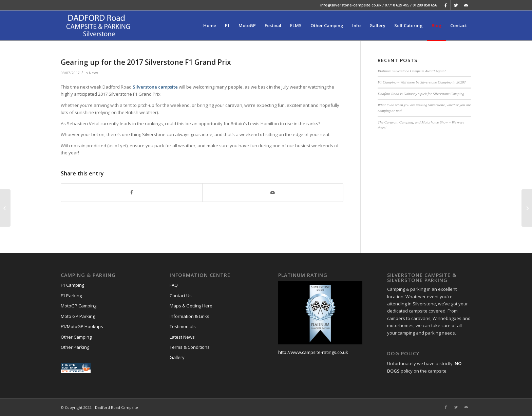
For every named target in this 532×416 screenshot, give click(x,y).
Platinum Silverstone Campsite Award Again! (412, 71)
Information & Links (189, 316)
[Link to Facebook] (446, 5)
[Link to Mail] (466, 5)
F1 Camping (72, 285)
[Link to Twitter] (456, 5)
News (93, 73)
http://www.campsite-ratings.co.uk (313, 352)
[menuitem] (210, 25)
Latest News (182, 337)
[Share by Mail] (273, 192)
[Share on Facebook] (132, 192)
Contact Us (181, 296)
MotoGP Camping (79, 306)
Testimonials (183, 326)
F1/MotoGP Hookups (82, 326)
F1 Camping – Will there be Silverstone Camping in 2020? (422, 82)
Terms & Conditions (190, 347)
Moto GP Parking (78, 316)
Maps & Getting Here (191, 306)
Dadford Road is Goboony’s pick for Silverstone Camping (421, 94)
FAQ (174, 285)
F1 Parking (71, 296)
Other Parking (75, 347)
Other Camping (76, 337)
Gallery (177, 357)
